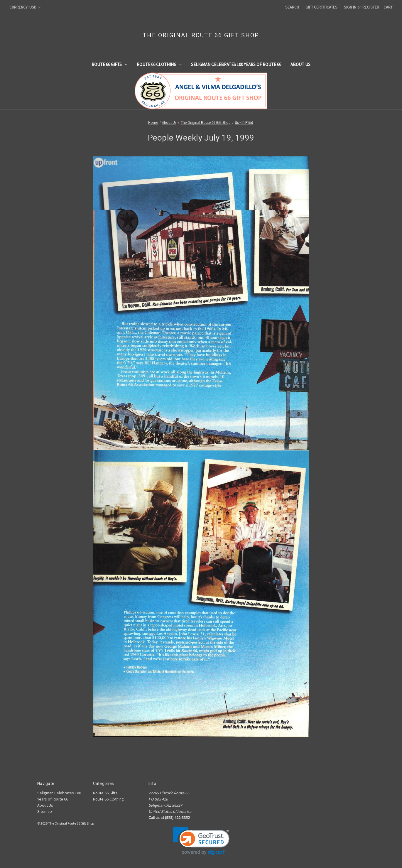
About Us (300, 64)
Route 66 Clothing (159, 64)
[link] (201, 841)
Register (371, 7)
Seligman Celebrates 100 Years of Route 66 (236, 64)
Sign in (350, 7)
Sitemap (45, 811)
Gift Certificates (321, 7)
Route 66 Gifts (109, 64)
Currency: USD (25, 7)
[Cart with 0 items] (388, 7)
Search (292, 7)
